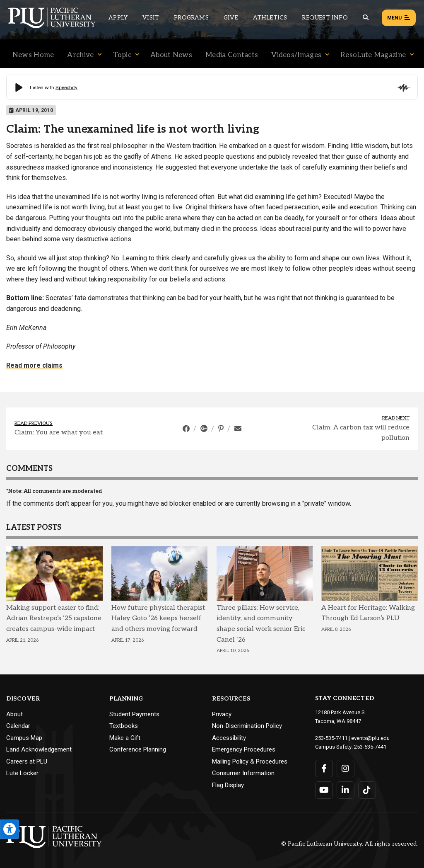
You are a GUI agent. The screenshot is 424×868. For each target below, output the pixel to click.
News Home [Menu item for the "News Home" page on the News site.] (33, 55)
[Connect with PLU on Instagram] (346, 769)
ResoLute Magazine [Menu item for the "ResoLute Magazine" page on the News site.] (373, 55)
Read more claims (34, 365)
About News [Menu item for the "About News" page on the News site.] (171, 55)
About (14, 714)
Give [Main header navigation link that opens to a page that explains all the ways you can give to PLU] (231, 18)
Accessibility (229, 738)
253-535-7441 (370, 747)
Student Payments (134, 714)
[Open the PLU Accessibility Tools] (10, 829)
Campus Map (24, 738)
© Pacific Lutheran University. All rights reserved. (349, 844)
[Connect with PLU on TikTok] (367, 790)
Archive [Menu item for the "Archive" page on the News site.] (80, 55)
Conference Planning (138, 749)
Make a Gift (125, 738)
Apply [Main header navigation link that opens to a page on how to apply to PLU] (118, 18)
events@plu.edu (370, 738)
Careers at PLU (27, 761)
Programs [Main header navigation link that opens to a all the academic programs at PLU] (191, 18)
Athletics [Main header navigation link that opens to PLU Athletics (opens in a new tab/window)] (270, 18)
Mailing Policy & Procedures (250, 761)
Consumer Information (243, 773)
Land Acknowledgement (39, 749)
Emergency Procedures (244, 749)
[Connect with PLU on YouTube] (324, 790)
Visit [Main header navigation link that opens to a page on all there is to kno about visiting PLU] (151, 18)
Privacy (222, 714)
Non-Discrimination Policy (247, 726)
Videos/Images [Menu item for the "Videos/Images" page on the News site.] (296, 55)
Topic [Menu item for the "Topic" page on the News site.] (122, 55)
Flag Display (228, 785)
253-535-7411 (331, 738)
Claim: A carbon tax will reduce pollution (361, 433)
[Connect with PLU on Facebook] (324, 769)
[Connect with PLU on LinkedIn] (346, 790)
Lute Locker (22, 773)
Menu (399, 18)
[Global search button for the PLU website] (366, 18)
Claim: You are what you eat (59, 433)
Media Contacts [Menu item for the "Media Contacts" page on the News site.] (232, 55)
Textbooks (124, 726)
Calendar (18, 726)
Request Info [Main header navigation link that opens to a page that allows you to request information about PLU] (325, 18)
